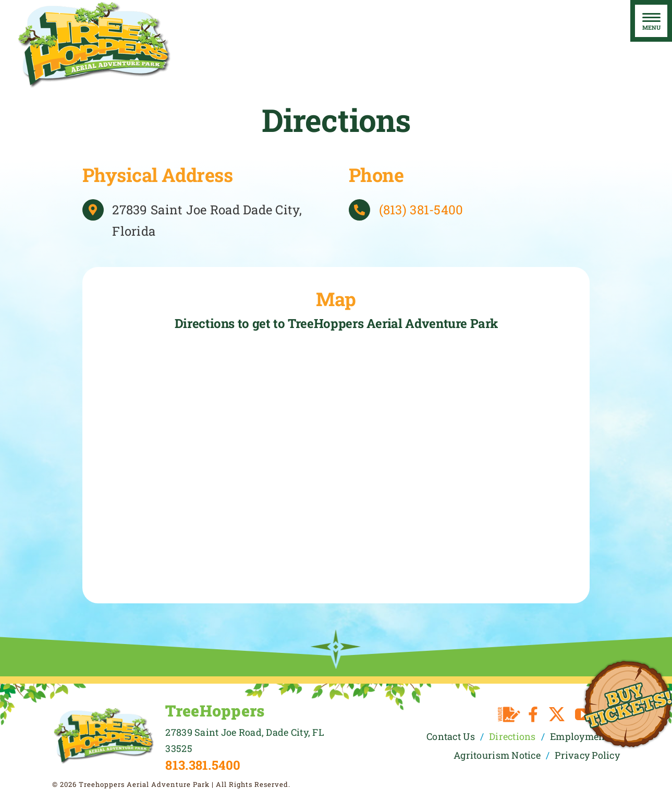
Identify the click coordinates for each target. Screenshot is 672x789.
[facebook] (533, 714)
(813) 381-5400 (421, 210)
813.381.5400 (203, 765)
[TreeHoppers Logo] (103, 711)
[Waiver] (509, 714)
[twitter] (557, 714)
